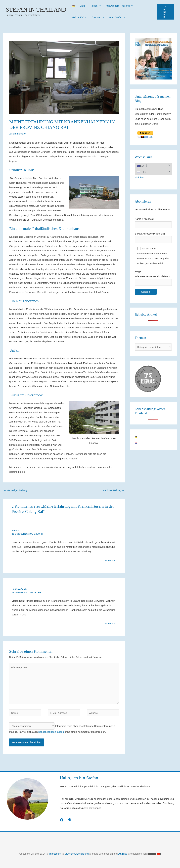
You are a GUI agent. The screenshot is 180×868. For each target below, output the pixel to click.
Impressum (55, 854)
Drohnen (96, 17)
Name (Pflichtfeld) (153, 223)
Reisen (94, 6)
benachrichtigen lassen (51, 732)
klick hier (139, 177)
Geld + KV (78, 17)
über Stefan (116, 17)
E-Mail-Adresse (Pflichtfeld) (153, 238)
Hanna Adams (19, 589)
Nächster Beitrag (113, 490)
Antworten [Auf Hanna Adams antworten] (111, 623)
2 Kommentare (17, 134)
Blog (82, 6)
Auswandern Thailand (118, 6)
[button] (165, 12)
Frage (153, 278)
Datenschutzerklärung (77, 854)
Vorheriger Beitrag (15, 490)
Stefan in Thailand (36, 10)
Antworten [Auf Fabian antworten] (111, 560)
